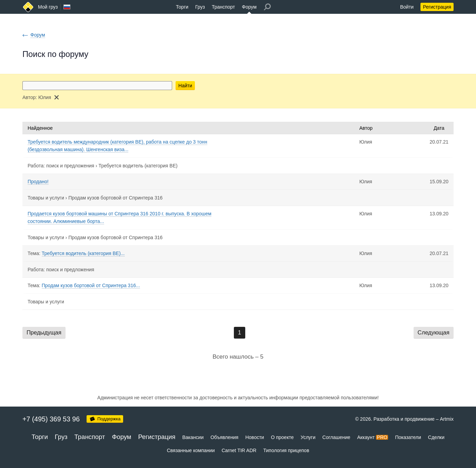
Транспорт (223, 7)
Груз (200, 7)
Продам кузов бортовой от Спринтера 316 (115, 198)
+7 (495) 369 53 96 (51, 419)
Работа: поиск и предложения (61, 166)
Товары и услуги (46, 198)
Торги (182, 7)
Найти (185, 86)
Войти (407, 7)
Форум (249, 7)
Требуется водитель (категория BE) (138, 166)
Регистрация (437, 7)
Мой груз (48, 7)
